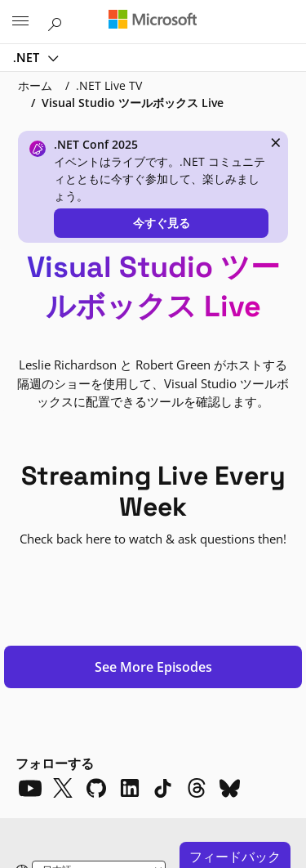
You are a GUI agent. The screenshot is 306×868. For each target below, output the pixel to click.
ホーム (35, 85)
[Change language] (99, 609)
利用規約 (118, 801)
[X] (63, 527)
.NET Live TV (109, 85)
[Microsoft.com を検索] (57, 21)
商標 (175, 801)
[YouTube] (29, 527)
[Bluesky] (230, 527)
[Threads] (197, 527)
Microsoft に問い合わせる (67, 771)
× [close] (276, 142)
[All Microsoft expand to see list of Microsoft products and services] (20, 22)
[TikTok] (163, 527)
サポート (166, 771)
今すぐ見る (162, 223)
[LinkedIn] (130, 527)
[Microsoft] (153, 20)
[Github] (96, 527)
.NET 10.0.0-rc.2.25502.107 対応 (77, 742)
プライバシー (42, 801)
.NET (28, 57)
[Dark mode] (96, 637)
